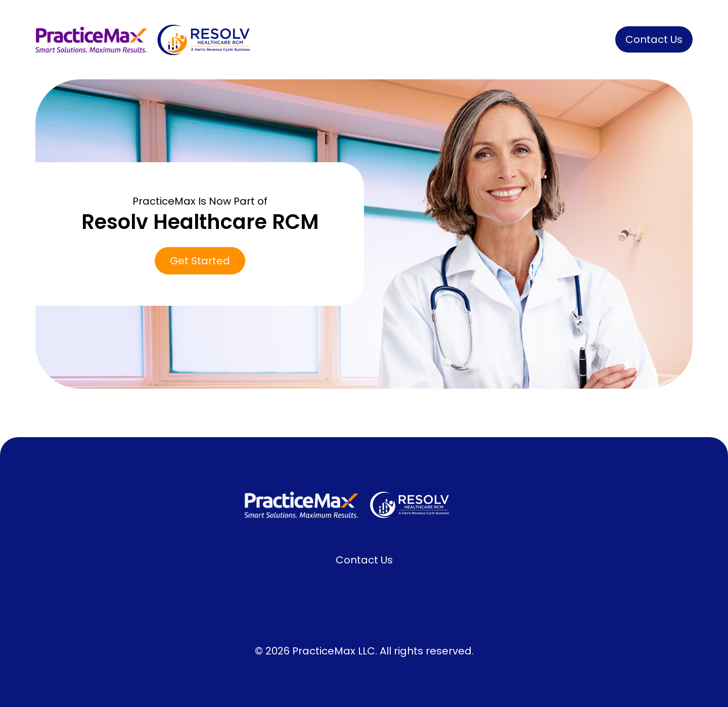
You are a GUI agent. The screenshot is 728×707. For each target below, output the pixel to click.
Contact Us (364, 560)
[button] (654, 39)
